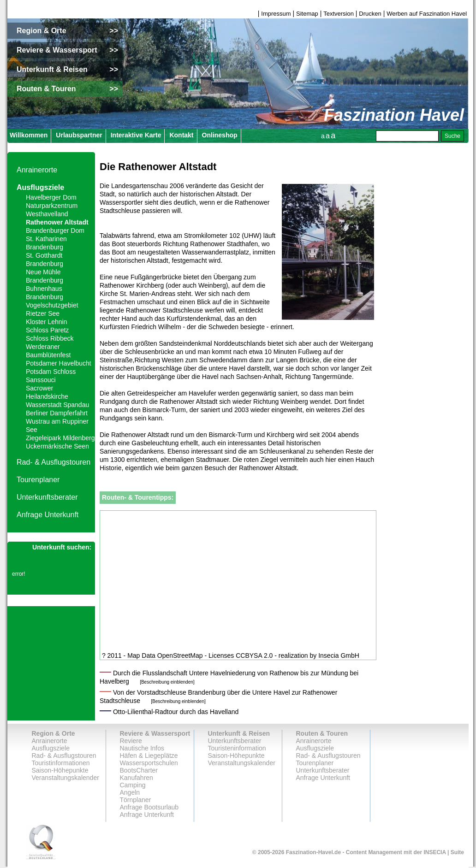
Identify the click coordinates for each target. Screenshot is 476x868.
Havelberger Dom (51, 197)
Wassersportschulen (149, 763)
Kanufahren (137, 778)
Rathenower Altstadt (57, 222)
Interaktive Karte (136, 135)
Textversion (339, 14)
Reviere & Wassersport (155, 733)
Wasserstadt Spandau (57, 405)
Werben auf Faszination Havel (427, 14)
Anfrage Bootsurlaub (149, 807)
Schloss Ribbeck (50, 338)
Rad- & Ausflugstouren (54, 462)
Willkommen (29, 135)
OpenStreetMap (180, 655)
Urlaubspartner (79, 135)
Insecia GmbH (339, 655)
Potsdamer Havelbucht (59, 363)
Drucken (370, 14)
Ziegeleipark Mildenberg (60, 438)
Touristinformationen (61, 763)
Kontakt (181, 135)
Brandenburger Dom (55, 230)
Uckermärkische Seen (57, 446)
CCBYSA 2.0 (254, 655)
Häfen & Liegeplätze (149, 756)
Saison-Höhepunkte (60, 770)
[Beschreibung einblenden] (167, 682)
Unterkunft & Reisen (239, 733)
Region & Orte (54, 733)
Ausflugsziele (40, 187)
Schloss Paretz (47, 330)
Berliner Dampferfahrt (57, 413)
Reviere (131, 741)
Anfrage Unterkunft (48, 515)
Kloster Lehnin (47, 322)
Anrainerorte (37, 170)
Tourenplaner (38, 480)
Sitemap (307, 14)
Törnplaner (136, 800)
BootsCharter (139, 770)
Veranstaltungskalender (65, 778)
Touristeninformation (237, 748)
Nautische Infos (142, 748)
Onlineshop (220, 135)
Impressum (276, 14)
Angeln (130, 792)
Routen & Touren (322, 733)
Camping (133, 785)
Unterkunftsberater (47, 497)
